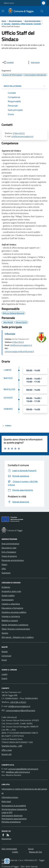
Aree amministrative (10, 544)
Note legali (6, 801)
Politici (4, 564)
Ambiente (6, 587)
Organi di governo (9, 556)
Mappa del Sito (35, 852)
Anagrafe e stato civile (11, 591)
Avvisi (4, 660)
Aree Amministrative (33, 21)
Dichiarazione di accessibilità (14, 806)
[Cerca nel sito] (41, 11)
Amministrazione (15, 21)
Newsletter (6, 839)
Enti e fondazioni (9, 552)
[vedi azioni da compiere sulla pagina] (33, 62)
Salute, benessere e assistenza (15, 625)
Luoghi (4, 674)
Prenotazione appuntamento (14, 819)
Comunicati (6, 656)
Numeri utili (7, 754)
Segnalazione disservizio (12, 815)
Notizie (5, 651)
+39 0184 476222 (18, 702)
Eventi (4, 678)
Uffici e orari (7, 750)
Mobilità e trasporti (10, 620)
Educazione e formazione (12, 608)
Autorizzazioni (8, 600)
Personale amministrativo (13, 560)
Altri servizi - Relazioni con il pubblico (18, 637)
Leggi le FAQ (7, 812)
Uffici (4, 569)
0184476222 (19, 133)
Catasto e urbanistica (11, 604)
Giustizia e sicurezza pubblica (14, 612)
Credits (15, 852)
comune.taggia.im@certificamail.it (19, 351)
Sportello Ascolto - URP (12, 746)
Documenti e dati (9, 548)
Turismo (5, 633)
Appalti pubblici (8, 595)
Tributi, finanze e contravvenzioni (16, 629)
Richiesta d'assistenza (11, 822)
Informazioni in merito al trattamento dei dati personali (24, 791)
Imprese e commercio (11, 616)
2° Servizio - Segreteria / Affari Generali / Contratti (21, 24)
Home (4, 21)
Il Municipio (10, 334)
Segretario (6, 573)
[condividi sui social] (8, 62)
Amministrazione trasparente (14, 809)
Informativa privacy (10, 797)
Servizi (31, 849)
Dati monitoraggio (9, 849)
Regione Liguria (9, 3)
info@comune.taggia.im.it (22, 136)
